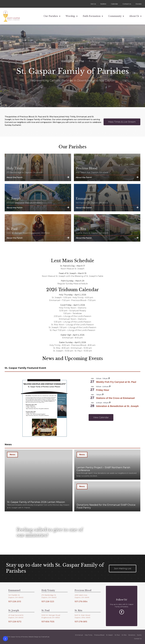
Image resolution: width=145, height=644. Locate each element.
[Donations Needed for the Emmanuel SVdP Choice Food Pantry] (107, 496)
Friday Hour (103, 390)
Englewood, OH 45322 (51, 617)
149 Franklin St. (14, 595)
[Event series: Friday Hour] (110, 387)
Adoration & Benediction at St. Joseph (117, 406)
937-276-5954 (81, 602)
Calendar (114, 4)
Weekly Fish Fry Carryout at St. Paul (116, 382)
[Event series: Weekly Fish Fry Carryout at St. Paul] (109, 379)
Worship (72, 16)
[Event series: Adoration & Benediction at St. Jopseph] (110, 403)
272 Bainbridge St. (49, 595)
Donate (139, 4)
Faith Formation (93, 16)
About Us (135, 16)
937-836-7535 (48, 622)
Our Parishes (52, 16)
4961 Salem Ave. (81, 595)
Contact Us (127, 4)
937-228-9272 (15, 622)
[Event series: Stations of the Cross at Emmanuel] (103, 395)
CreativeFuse (45, 637)
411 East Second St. (16, 615)
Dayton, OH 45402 (16, 597)
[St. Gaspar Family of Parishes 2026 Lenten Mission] (39, 480)
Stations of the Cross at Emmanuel (115, 398)
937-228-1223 (48, 602)
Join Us (93, 4)
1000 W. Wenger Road (51, 615)
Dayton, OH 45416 (82, 597)
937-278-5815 (81, 622)
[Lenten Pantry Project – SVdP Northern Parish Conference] (107, 465)
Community (116, 16)
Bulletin (103, 4)
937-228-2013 (15, 602)
